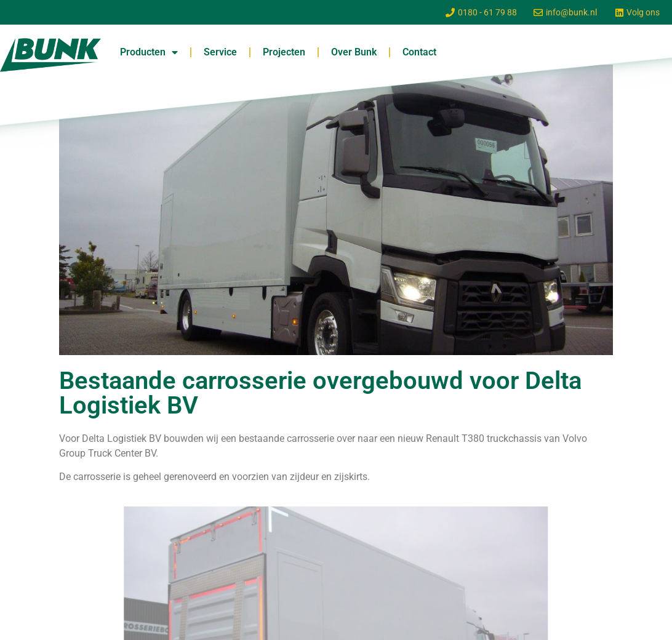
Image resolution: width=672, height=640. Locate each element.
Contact (419, 52)
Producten (149, 52)
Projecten (284, 52)
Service (220, 52)
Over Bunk (354, 52)
